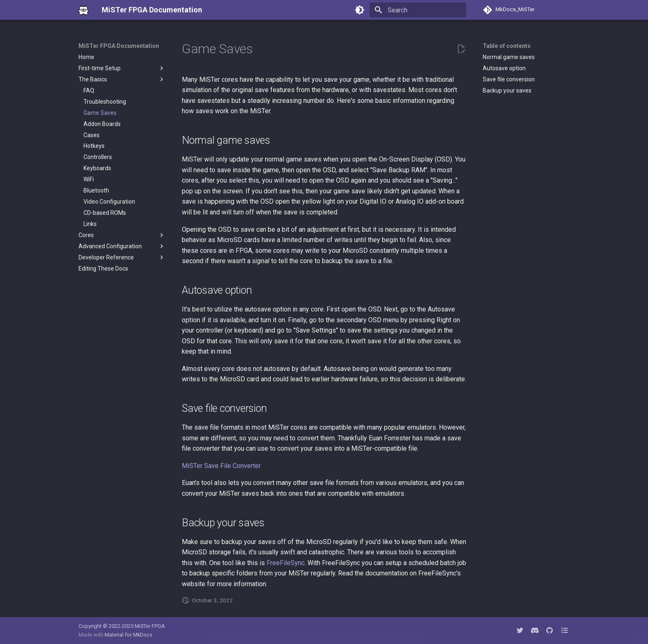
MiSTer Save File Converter (221, 466)
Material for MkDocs (129, 635)
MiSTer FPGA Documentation (119, 46)
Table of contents (507, 46)
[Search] (418, 10)
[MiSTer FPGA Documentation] (83, 10)
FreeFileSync (286, 563)
